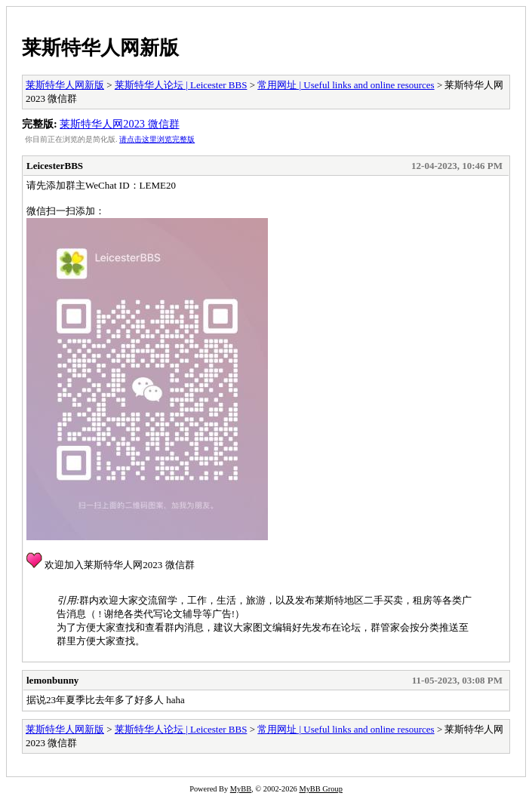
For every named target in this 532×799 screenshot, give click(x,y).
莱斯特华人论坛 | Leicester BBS (181, 85)
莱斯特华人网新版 (100, 48)
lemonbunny (52, 680)
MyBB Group (320, 789)
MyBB (241, 789)
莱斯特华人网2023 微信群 (119, 124)
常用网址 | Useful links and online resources (346, 85)
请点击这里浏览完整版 (157, 139)
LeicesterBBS (55, 166)
